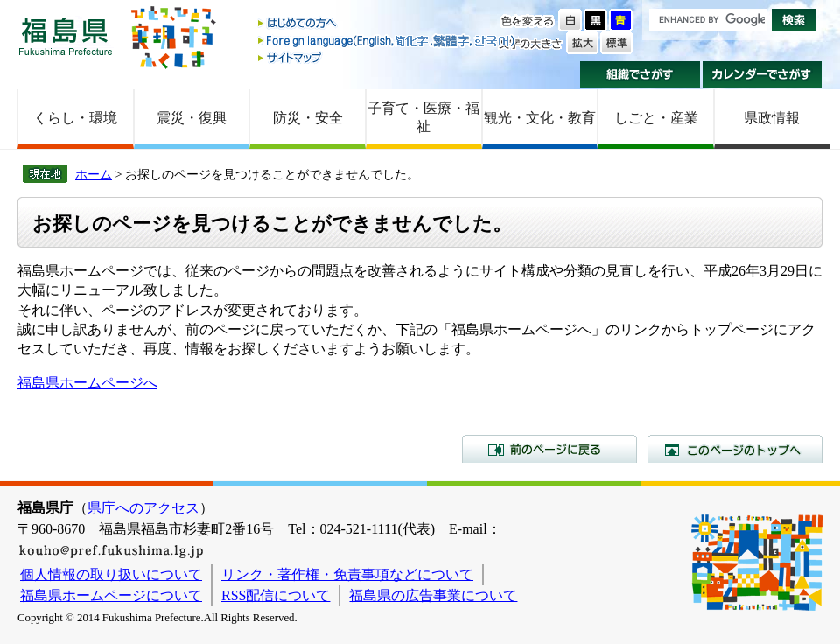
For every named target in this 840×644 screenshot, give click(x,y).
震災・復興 (192, 118)
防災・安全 (308, 118)
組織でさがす (640, 74)
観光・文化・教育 (540, 118)
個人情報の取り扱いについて (111, 574)
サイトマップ (388, 57)
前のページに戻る (549, 449)
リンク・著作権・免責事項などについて (347, 574)
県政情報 (772, 118)
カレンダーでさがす (763, 74)
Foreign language (388, 41)
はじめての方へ (388, 24)
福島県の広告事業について (433, 595)
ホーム (94, 174)
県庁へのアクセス (143, 508)
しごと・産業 (656, 118)
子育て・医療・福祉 (423, 117)
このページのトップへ (735, 449)
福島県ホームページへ (87, 383)
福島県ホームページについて (111, 595)
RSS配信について (276, 595)
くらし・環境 (75, 118)
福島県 (66, 36)
